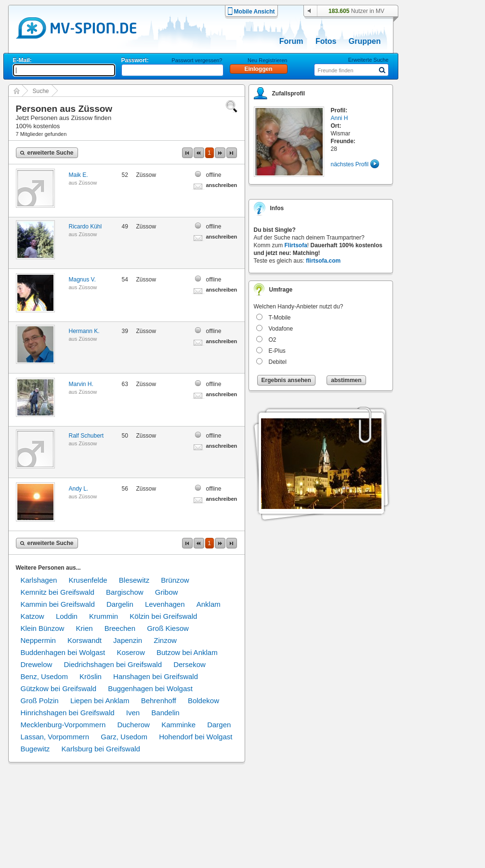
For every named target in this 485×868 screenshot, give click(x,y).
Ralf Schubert (86, 436)
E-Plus (277, 351)
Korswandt (85, 640)
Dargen (219, 725)
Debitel (278, 362)
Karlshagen (39, 580)
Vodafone (281, 329)
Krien (85, 628)
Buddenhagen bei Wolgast (63, 652)
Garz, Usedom (124, 737)
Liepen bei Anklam (100, 701)
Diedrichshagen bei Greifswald (113, 664)
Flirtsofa (296, 245)
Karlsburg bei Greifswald (101, 749)
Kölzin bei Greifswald (163, 616)
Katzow (33, 616)
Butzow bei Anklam (187, 652)
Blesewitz (134, 580)
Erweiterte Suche (368, 60)
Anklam (209, 604)
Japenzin (128, 640)
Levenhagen (165, 604)
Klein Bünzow (43, 628)
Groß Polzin (40, 701)
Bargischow (125, 592)
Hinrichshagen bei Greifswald (68, 713)
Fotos (326, 41)
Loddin (67, 616)
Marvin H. (81, 384)
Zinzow (165, 640)
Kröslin (91, 676)
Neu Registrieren (268, 60)
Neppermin (38, 640)
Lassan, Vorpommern (55, 737)
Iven (133, 713)
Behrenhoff (159, 701)
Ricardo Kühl (85, 227)
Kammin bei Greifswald (58, 604)
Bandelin (165, 713)
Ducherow (133, 725)
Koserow (131, 652)
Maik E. (79, 175)
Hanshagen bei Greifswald (156, 676)
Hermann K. (84, 331)
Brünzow (175, 580)
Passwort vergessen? (197, 60)
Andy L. (79, 489)
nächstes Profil (350, 164)
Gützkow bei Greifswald (59, 688)
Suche (41, 91)
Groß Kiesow (168, 628)
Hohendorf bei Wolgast (196, 737)
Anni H (340, 118)
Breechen (120, 628)
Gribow (167, 592)
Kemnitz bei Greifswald (58, 592)
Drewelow (37, 664)
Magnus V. (82, 280)
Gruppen (365, 41)
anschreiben (222, 185)
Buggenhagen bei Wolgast (150, 688)
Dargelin (120, 604)
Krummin (104, 616)
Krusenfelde (88, 580)
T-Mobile (280, 318)
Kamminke (178, 725)
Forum (291, 41)
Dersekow (190, 664)
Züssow (88, 183)
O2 (273, 340)
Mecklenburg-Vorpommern (63, 725)
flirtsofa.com (323, 261)
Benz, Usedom (44, 676)
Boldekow (203, 701)
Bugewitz (35, 749)
